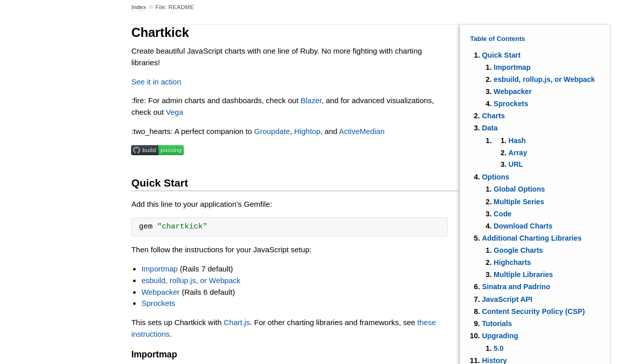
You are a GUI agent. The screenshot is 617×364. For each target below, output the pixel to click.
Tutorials (497, 324)
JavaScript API (507, 299)
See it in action (156, 82)
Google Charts (518, 250)
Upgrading (500, 336)
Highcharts (512, 262)
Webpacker (512, 92)
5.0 (499, 348)
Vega (175, 112)
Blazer (311, 100)
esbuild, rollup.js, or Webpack (544, 79)
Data (490, 128)
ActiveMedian (362, 131)
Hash (517, 141)
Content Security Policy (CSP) (533, 311)
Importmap (512, 67)
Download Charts (523, 226)
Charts (493, 116)
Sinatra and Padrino (516, 287)
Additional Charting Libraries (532, 238)
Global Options (519, 189)
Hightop (307, 131)
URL (516, 164)
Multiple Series (519, 202)
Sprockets (511, 104)
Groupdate (272, 131)
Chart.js (237, 322)
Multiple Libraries (523, 275)
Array (518, 153)
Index (138, 7)
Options (496, 177)
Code (502, 214)
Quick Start (501, 55)
